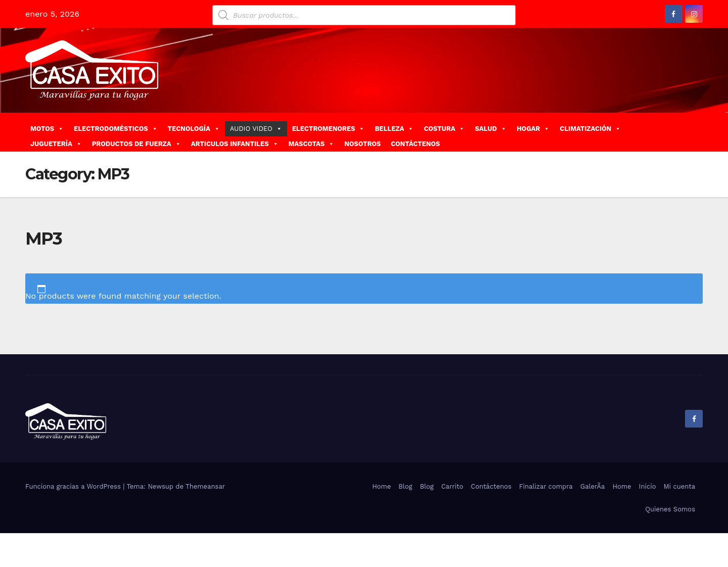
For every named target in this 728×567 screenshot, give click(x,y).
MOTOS (47, 129)
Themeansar (205, 486)
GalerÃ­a (593, 486)
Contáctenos (491, 486)
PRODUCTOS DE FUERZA (136, 144)
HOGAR (533, 129)
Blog (405, 486)
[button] (699, 132)
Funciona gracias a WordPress (74, 486)
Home (381, 486)
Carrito (452, 486)
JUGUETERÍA (56, 144)
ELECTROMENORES (329, 129)
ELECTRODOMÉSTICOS (116, 129)
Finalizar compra (546, 486)
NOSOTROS (362, 144)
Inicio (648, 486)
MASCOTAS (312, 144)
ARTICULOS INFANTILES (235, 144)
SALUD (490, 129)
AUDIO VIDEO (256, 129)
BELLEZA (394, 129)
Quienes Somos (670, 509)
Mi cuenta (679, 486)
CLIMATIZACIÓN (590, 129)
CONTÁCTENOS (415, 144)
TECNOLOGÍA (194, 129)
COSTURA (444, 129)
